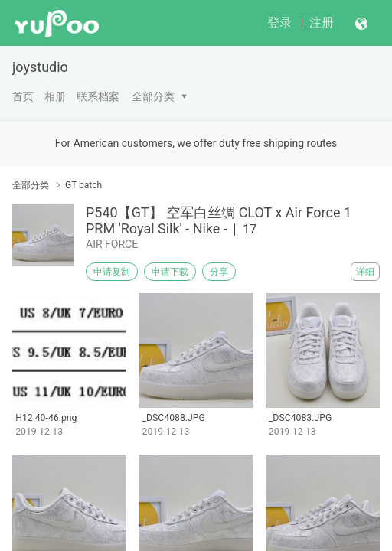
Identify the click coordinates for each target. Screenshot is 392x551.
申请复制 (112, 272)
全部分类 (153, 96)
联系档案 (98, 96)
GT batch (83, 185)
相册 (55, 96)
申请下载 (170, 272)
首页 (23, 96)
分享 (219, 272)
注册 (322, 23)
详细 (365, 272)
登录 (279, 23)
